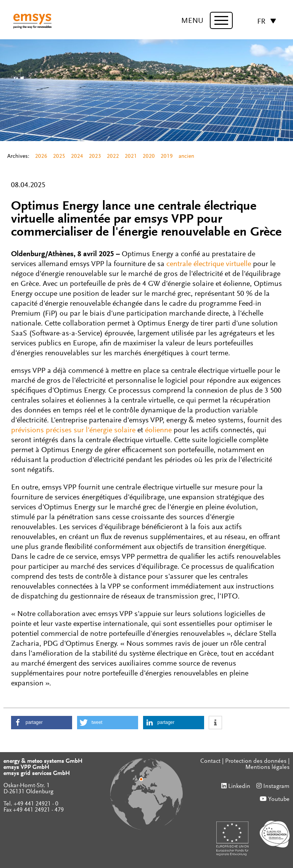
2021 (131, 156)
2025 (59, 156)
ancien (186, 156)
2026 (41, 156)
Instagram (276, 786)
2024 (77, 156)
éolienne (159, 430)
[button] (42, 723)
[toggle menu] (221, 20)
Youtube (279, 799)
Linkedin (239, 786)
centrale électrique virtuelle (209, 264)
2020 (149, 156)
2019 (167, 156)
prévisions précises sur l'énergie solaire (73, 430)
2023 (95, 156)
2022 (113, 156)
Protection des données (256, 761)
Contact (210, 761)
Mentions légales (267, 767)
